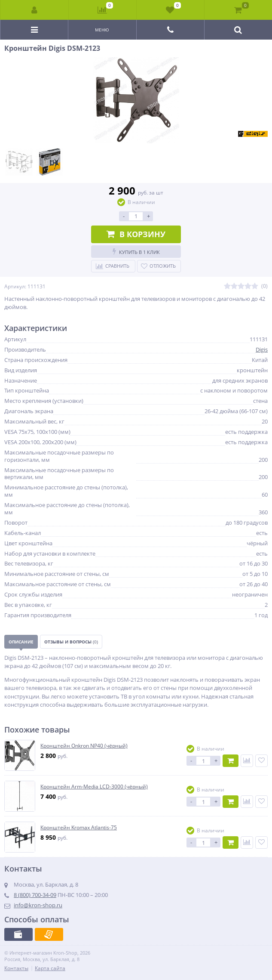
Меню (102, 30)
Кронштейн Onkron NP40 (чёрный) (84, 746)
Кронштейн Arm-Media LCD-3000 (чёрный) (94, 787)
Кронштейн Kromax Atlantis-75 (79, 828)
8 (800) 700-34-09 (35, 895)
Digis (262, 349)
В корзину (136, 234)
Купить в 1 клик (136, 252)
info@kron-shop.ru (38, 905)
